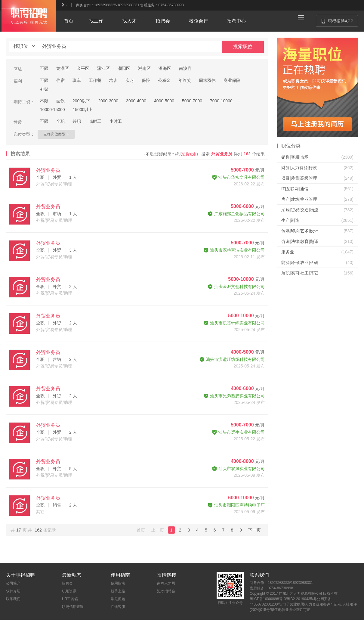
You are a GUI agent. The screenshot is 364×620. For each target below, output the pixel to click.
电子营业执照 (293, 604)
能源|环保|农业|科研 (300, 262)
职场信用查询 (73, 607)
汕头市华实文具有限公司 (239, 177)
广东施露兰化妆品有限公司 (236, 214)
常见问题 (118, 599)
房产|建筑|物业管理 (299, 199)
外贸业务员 (48, 170)
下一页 (254, 530)
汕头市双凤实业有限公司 (239, 469)
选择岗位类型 (56, 134)
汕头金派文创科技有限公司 (236, 287)
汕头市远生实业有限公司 (239, 432)
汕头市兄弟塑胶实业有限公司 (234, 396)
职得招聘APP (340, 23)
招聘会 (67, 583)
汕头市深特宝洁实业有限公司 (234, 250)
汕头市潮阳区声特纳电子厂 (236, 505)
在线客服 (118, 607)
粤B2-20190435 (299, 599)
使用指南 (118, 583)
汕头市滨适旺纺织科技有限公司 (232, 359)
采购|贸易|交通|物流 (300, 210)
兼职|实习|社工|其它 (300, 273)
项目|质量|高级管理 (299, 178)
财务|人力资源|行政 (299, 168)
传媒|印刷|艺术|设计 (300, 231)
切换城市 (189, 154)
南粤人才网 (166, 583)
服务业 (288, 252)
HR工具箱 (70, 599)
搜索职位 (243, 46)
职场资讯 (69, 591)
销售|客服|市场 (295, 157)
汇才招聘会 (166, 591)
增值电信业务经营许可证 (291, 610)
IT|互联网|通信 (295, 189)
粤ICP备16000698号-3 (268, 599)
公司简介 (13, 583)
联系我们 (13, 599)
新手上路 (118, 591)
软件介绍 (13, 591)
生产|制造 (290, 220)
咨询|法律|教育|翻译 (300, 241)
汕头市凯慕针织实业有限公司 (234, 323)
